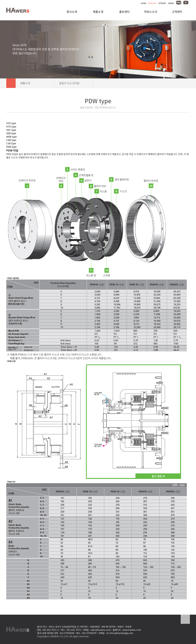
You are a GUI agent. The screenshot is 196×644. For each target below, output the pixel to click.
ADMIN (171, 3)
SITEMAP (162, 3)
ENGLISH (152, 3)
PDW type (11, 147)
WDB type (11, 137)
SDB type (11, 133)
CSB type (11, 143)
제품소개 (35, 83)
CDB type (11, 140)
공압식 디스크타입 (74, 83)
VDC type (11, 130)
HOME (144, 3)
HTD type (11, 127)
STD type (11, 123)
